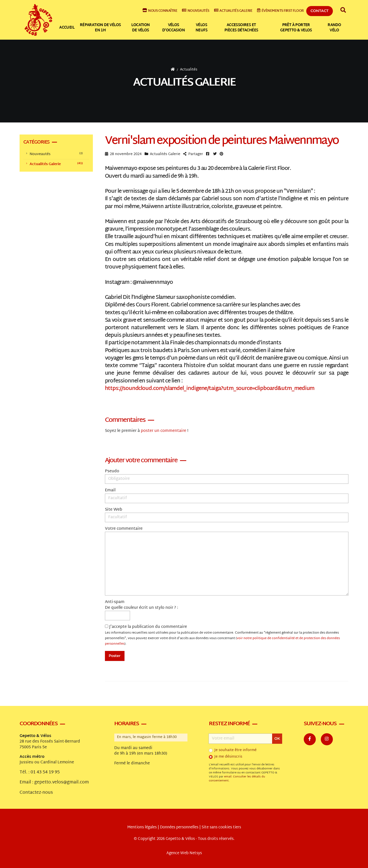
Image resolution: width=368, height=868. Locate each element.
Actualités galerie (233, 11)
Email (110, 491)
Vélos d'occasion (173, 28)
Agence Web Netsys (184, 853)
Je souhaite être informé (235, 750)
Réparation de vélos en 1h (100, 28)
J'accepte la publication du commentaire (222, 636)
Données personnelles (179, 827)
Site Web (114, 510)
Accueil (67, 28)
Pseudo (112, 472)
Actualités (189, 70)
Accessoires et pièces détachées (241, 28)
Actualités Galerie (184, 83)
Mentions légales (142, 827)
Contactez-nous (36, 793)
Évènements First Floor (280, 11)
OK (277, 739)
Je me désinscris (228, 757)
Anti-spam (115, 602)
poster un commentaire (164, 431)
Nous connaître (160, 11)
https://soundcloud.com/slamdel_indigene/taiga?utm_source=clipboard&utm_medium (210, 389)
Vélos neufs (201, 28)
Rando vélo (334, 28)
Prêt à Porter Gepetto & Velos (296, 28)
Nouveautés (196, 11)
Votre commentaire (124, 529)
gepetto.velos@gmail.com (62, 782)
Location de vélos (140, 28)
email (228, 777)
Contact (320, 11)
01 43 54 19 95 (45, 772)
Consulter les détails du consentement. (237, 779)
